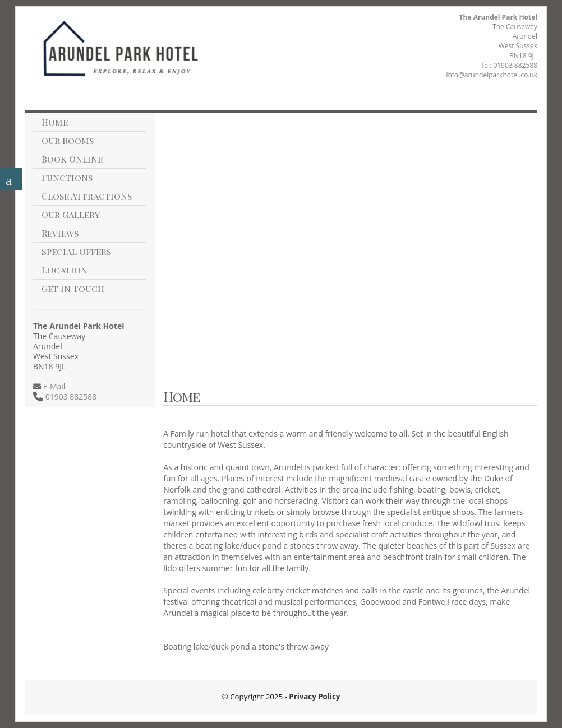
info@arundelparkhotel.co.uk (492, 75)
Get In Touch (73, 288)
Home (55, 122)
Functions (67, 177)
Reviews (60, 233)
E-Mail (53, 386)
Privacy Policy (314, 697)
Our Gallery (71, 214)
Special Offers (76, 251)
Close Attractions (87, 196)
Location (65, 270)
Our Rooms (68, 140)
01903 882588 (515, 65)
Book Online (72, 159)
